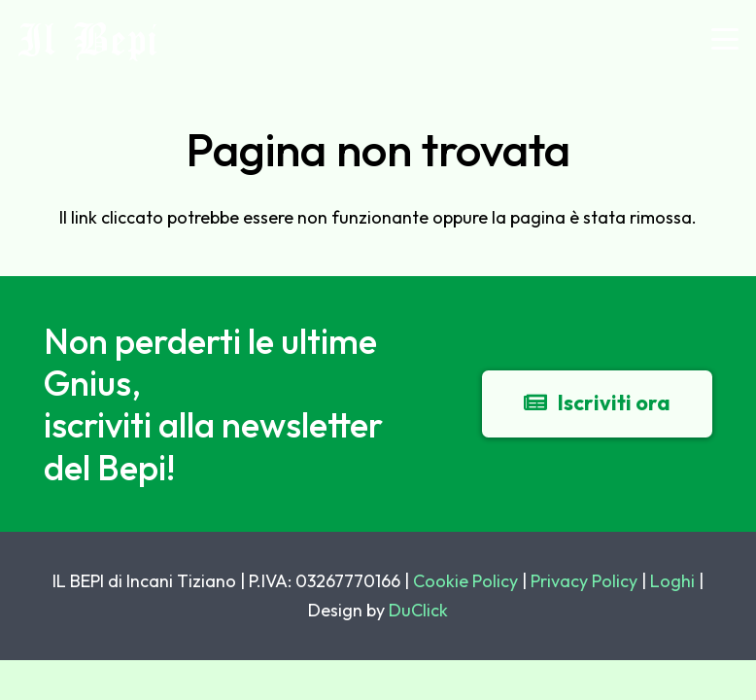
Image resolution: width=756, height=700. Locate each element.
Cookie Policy (465, 581)
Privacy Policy (584, 581)
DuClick (418, 610)
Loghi (672, 581)
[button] (725, 39)
